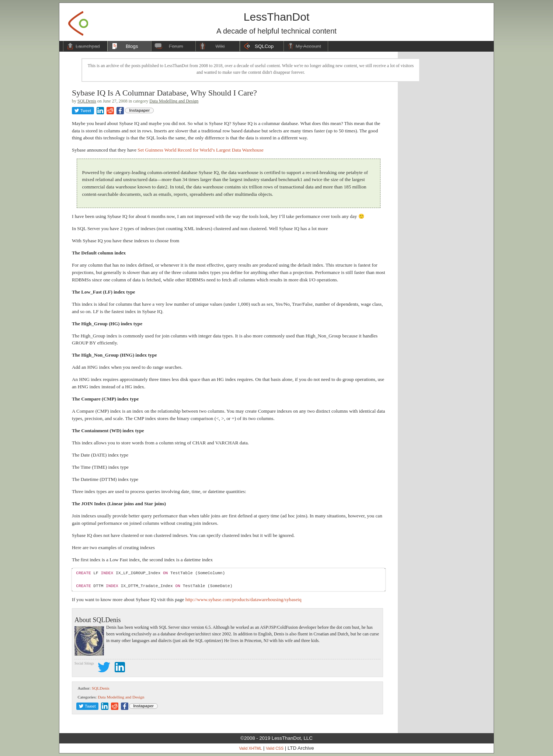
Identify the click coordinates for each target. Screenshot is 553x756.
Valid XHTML (250, 748)
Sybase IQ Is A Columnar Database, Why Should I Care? (164, 93)
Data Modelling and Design (174, 101)
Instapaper (140, 110)
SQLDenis (87, 101)
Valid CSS (275, 748)
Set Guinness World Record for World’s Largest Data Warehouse (201, 150)
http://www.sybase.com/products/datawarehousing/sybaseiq (244, 599)
